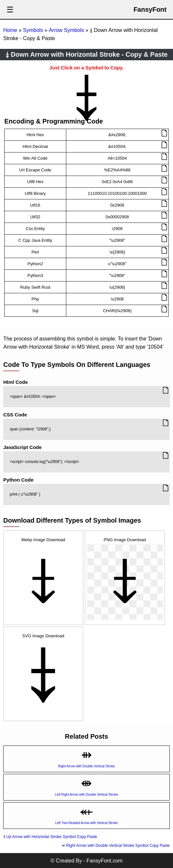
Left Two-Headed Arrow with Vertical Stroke (86, 823)
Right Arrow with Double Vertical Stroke (86, 766)
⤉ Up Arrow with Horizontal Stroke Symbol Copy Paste (50, 837)
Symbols (33, 30)
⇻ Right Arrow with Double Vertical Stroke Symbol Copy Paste (116, 846)
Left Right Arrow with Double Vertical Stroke (86, 795)
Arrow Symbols (67, 30)
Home (10, 30)
